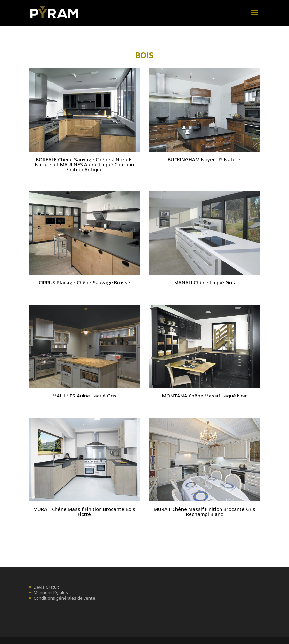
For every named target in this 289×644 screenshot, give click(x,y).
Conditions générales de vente (64, 598)
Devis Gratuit (46, 587)
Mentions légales (51, 592)
